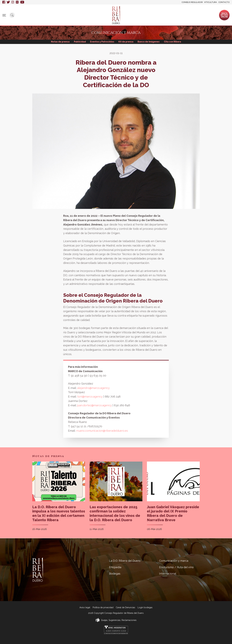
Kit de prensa (126, 42)
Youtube (22, 2)
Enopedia (83, 14)
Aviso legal (85, 607)
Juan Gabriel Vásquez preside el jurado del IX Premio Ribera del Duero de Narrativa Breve (173, 514)
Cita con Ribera (174, 42)
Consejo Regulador (192, 2)
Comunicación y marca (138, 15)
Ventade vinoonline (224, 15)
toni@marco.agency (90, 397)
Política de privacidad (103, 607)
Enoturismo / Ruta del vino (167, 15)
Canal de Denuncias (126, 607)
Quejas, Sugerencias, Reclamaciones (119, 620)
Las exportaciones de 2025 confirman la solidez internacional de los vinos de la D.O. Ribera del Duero (115, 514)
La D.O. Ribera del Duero (61, 15)
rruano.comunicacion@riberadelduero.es (102, 431)
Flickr (17, 2)
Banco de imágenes (149, 42)
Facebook (4, 2)
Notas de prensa (59, 42)
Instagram (13, 2)
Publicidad (79, 42)
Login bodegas (145, 607)
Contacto (224, 2)
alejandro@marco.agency (93, 388)
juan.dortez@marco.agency (95, 405)
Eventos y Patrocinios (102, 42)
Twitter (8, 2)
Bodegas (98, 14)
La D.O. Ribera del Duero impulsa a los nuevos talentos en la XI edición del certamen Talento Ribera (59, 514)
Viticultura (211, 2)
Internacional (191, 14)
